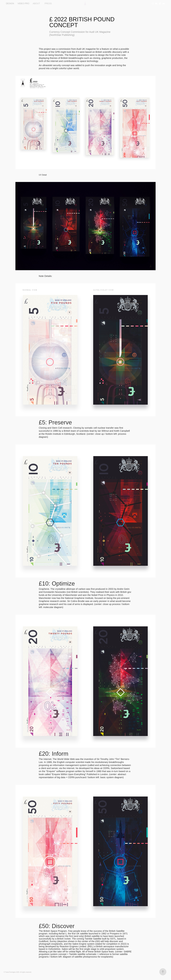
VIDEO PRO (23, 4)
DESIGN (10, 4)
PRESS (48, 4)
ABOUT (36, 4)
